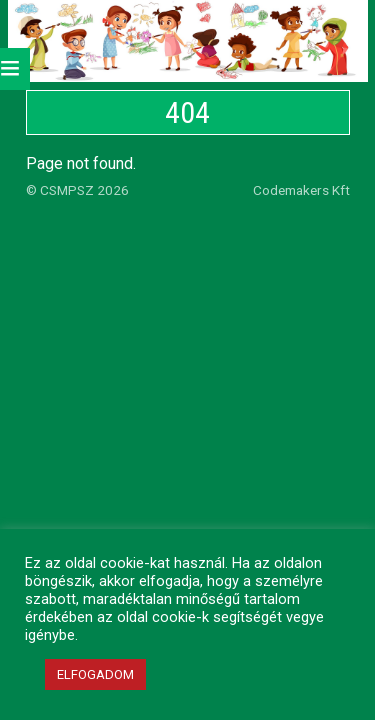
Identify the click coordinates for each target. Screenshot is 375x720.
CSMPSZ (67, 190)
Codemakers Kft (301, 190)
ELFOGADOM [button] (95, 674)
